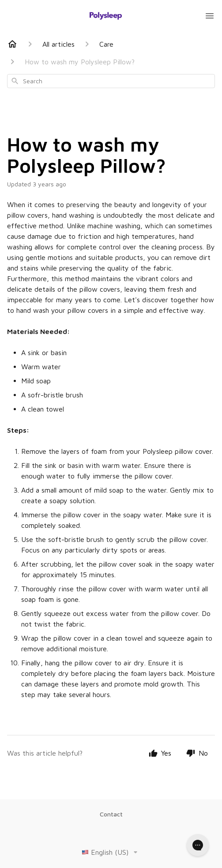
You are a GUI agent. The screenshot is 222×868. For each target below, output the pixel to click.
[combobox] (111, 81)
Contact (111, 814)
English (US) (111, 852)
